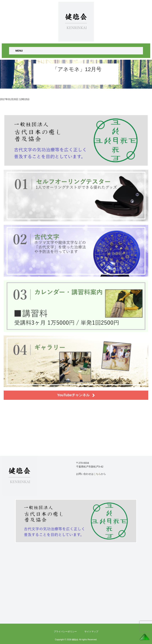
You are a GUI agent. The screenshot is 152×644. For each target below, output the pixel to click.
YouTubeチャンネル (76, 395)
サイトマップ (91, 632)
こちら (97, 474)
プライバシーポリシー (65, 632)
